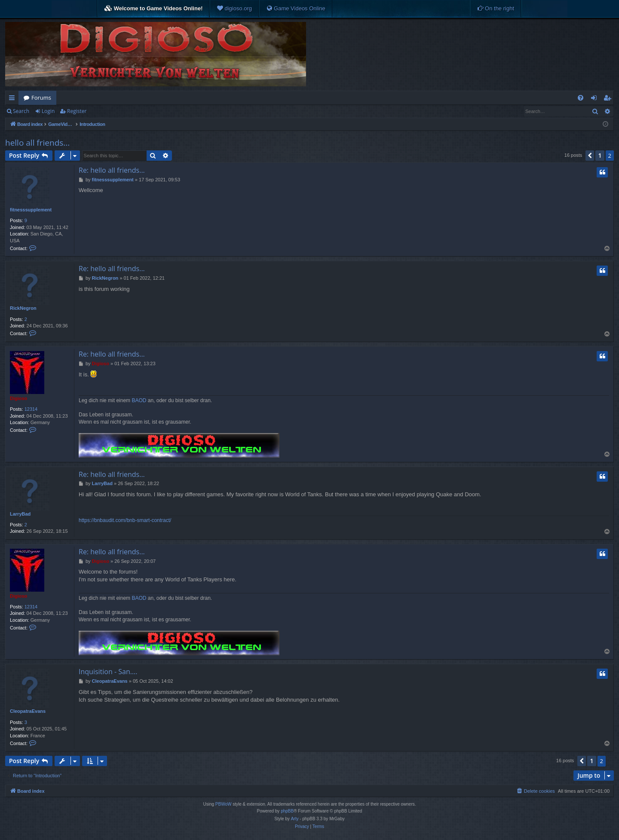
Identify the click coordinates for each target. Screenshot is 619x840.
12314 (31, 409)
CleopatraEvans (28, 711)
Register (77, 111)
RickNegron (23, 308)
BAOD (139, 400)
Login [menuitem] (596, 99)
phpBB (287, 811)
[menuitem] (234, 9)
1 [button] (600, 155)
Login (48, 111)
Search (21, 111)
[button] (590, 156)
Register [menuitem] (609, 99)
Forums (41, 98)
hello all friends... (37, 143)
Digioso (18, 398)
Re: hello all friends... (112, 170)
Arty (295, 819)
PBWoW (224, 804)
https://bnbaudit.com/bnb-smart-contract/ (125, 520)
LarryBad (20, 514)
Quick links (14, 99)
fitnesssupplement (31, 210)
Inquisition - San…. (108, 672)
